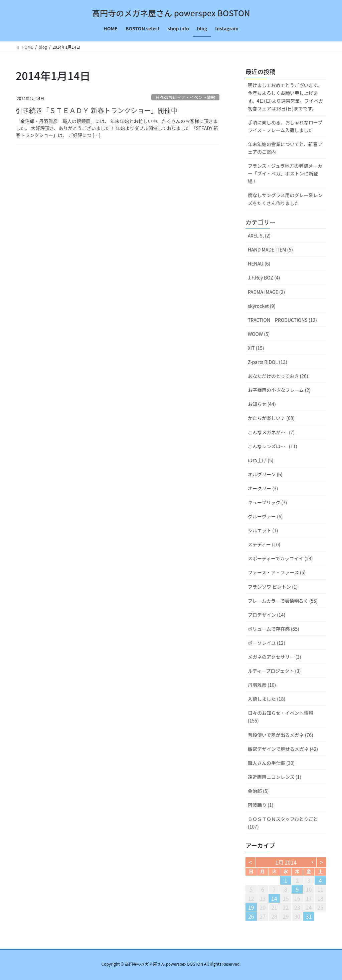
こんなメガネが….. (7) (271, 432)
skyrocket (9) (262, 306)
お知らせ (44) (262, 404)
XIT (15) (256, 348)
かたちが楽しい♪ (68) (271, 418)
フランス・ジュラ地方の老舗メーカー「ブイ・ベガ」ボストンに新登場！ (285, 173)
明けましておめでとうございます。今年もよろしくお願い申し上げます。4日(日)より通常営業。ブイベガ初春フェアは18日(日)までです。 (286, 97)
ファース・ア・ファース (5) (277, 572)
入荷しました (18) (267, 699)
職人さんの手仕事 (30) (271, 763)
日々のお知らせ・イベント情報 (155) (281, 717)
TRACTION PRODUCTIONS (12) (282, 320)
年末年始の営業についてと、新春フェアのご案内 (285, 148)
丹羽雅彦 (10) (262, 685)
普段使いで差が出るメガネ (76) (281, 735)
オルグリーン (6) (265, 474)
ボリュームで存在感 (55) (274, 629)
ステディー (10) (264, 544)
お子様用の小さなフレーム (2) (279, 390)
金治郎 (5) (258, 791)
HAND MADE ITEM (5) (270, 250)
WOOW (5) (259, 334)
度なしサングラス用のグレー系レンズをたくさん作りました (285, 199)
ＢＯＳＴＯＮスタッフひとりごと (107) (283, 823)
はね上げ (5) (261, 460)
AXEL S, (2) (259, 235)
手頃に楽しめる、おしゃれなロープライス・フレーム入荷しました (285, 126)
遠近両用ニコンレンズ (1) (275, 777)
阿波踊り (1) (261, 805)
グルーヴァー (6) (265, 516)
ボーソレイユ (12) (267, 643)
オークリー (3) (263, 488)
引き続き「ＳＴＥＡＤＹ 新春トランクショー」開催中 (97, 110)
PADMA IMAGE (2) (266, 292)
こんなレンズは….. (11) (273, 446)
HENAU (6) (259, 264)
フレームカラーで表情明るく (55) (283, 601)
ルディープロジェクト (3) (274, 671)
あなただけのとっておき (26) (278, 376)
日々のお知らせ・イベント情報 (185, 97)
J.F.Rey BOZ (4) (264, 278)
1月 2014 (286, 862)
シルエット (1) (263, 530)
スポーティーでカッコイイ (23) (280, 558)
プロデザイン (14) (267, 615)
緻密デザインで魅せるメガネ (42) (283, 749)
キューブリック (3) (268, 502)
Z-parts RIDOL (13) (268, 362)
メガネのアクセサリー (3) (275, 657)
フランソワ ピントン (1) (273, 587)
